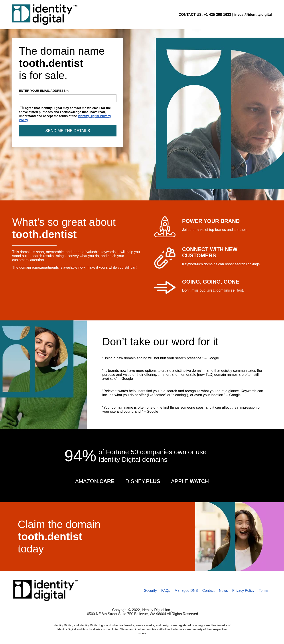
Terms (264, 591)
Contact (208, 591)
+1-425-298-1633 (217, 15)
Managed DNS (186, 591)
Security (150, 591)
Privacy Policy (243, 591)
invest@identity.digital (253, 15)
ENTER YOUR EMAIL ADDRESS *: (68, 96)
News (223, 591)
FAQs (166, 591)
